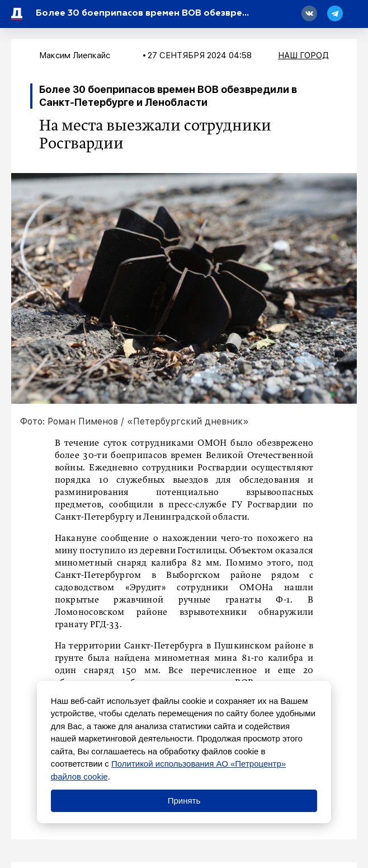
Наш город (303, 55)
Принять (184, 801)
